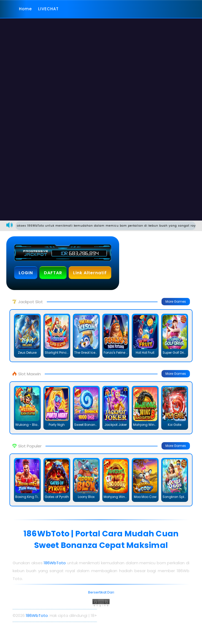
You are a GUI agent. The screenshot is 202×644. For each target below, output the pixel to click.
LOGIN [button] (26, 273)
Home (25, 9)
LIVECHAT (48, 9)
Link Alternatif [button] (90, 273)
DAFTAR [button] (53, 273)
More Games (176, 301)
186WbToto (55, 563)
